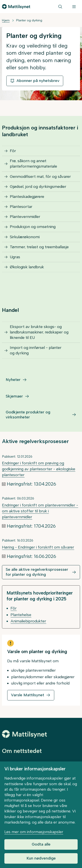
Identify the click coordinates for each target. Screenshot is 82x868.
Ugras (15, 257)
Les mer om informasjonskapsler (34, 832)
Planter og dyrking (29, 20)
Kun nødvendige (41, 858)
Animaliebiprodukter (28, 621)
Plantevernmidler (25, 217)
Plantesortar (21, 207)
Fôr (13, 151)
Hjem (6, 20)
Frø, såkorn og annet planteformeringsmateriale (33, 164)
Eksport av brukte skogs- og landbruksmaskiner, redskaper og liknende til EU (39, 332)
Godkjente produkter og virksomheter (28, 415)
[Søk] (60, 7)
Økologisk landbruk (27, 267)
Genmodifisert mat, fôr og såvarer (40, 177)
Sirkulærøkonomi (25, 237)
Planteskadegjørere (27, 197)
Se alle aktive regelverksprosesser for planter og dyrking (37, 572)
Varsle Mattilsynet (28, 695)
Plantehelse (21, 615)
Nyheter (13, 380)
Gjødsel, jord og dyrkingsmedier (38, 187)
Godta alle (41, 844)
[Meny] (74, 7)
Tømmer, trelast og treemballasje (39, 247)
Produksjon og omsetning (33, 227)
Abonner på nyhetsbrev (35, 81)
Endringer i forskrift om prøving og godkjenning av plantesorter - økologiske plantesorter (39, 469)
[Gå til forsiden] (16, 7)
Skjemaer (14, 396)
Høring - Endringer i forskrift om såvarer (38, 547)
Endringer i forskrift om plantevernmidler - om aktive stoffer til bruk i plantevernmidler (40, 511)
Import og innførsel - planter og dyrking (36, 350)
